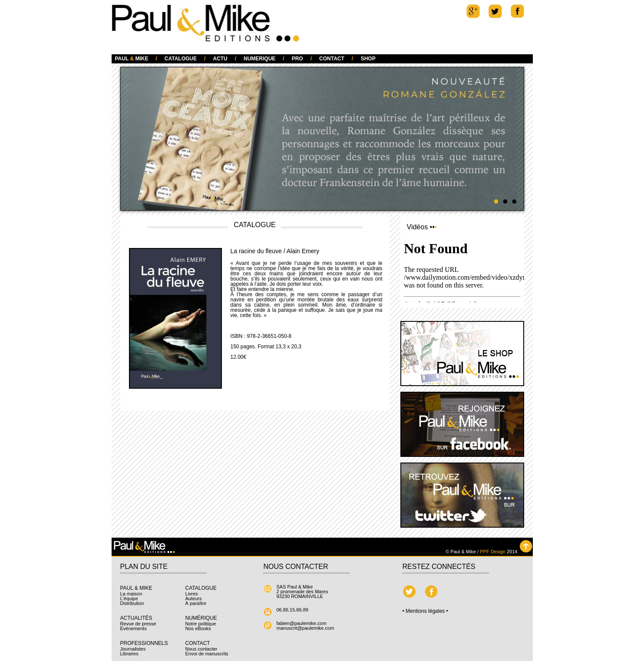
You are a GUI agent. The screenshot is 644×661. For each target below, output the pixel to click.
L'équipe (129, 598)
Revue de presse (138, 624)
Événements (134, 628)
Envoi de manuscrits (207, 654)
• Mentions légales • (425, 611)
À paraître (196, 603)
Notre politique (201, 624)
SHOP (368, 59)
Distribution (132, 603)
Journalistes (133, 649)
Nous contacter (201, 649)
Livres (192, 594)
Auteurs (194, 598)
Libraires (129, 654)
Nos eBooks (198, 628)
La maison (131, 594)
